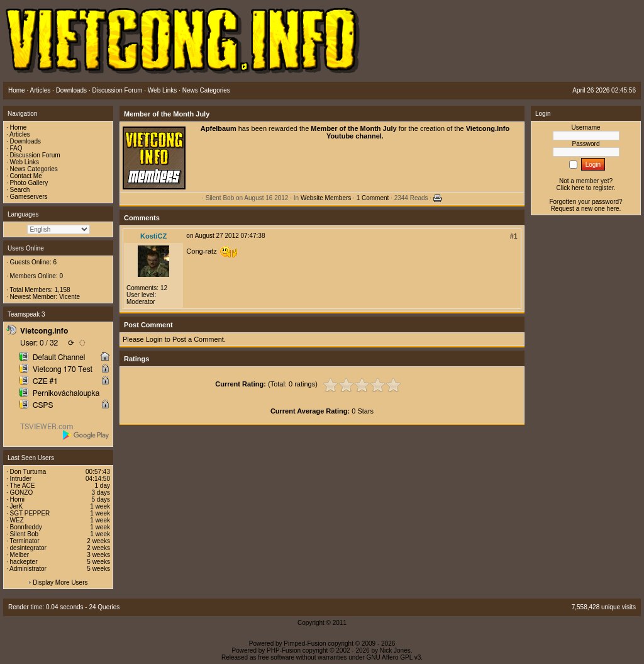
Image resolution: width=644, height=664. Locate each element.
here (613, 209)
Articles (20, 134)
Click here (570, 188)
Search (20, 190)
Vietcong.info (44, 331)
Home (19, 127)
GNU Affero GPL (390, 657)
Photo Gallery (29, 183)
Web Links (25, 162)
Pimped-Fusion (305, 644)
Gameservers (29, 197)
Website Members (326, 198)
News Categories (34, 169)
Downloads (25, 141)
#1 (514, 236)
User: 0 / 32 (39, 343)
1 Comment (373, 198)
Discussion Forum (35, 155)
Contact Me (26, 176)
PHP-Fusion (284, 650)
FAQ (16, 148)
